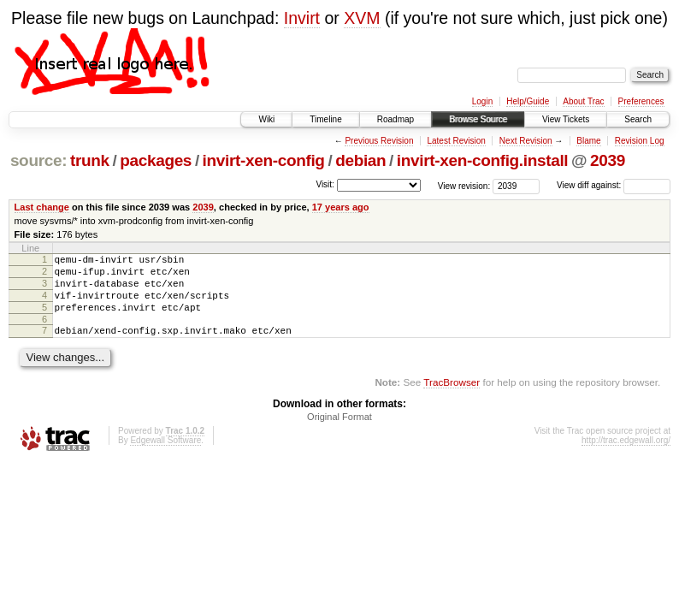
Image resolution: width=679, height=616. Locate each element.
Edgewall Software (165, 456)
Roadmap (396, 119)
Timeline (325, 119)
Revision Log (640, 141)
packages (156, 160)
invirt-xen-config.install (482, 160)
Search (638, 119)
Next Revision (526, 141)
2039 (608, 160)
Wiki (266, 119)
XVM (362, 18)
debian (360, 160)
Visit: (325, 184)
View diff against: (614, 185)
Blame (588, 141)
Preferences (641, 101)
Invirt (302, 18)
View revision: (464, 185)
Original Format (339, 432)
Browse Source (478, 119)
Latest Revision (456, 141)
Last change (42, 207)
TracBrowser (452, 397)
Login (482, 101)
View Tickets (566, 119)
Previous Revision (379, 141)
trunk (90, 160)
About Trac (583, 101)
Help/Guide (528, 101)
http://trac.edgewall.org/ (626, 456)
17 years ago (341, 207)
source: (38, 160)
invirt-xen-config (264, 160)
